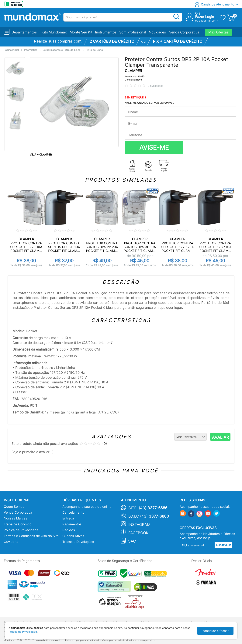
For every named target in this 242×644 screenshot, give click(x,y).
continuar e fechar (216, 631)
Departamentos (24, 32)
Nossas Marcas (16, 518)
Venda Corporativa (184, 32)
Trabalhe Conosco (18, 524)
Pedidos (69, 530)
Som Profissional (133, 32)
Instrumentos (106, 32)
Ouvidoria (11, 542)
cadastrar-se (207, 21)
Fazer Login (205, 17)
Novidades (157, 32)
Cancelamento (73, 512)
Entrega (68, 518)
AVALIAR (220, 437)
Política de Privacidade (21, 530)
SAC (132, 541)
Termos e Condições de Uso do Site (31, 536)
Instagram (139, 525)
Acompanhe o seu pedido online (87, 507)
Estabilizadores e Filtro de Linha (62, 50)
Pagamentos (72, 524)
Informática (31, 50)
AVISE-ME (154, 147)
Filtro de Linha (94, 50)
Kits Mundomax (54, 32)
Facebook (138, 533)
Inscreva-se (224, 545)
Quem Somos (14, 507)
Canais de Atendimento (218, 4)
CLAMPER (133, 71)
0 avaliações (155, 86)
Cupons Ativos (73, 536)
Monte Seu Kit (81, 32)
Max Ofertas (218, 32)
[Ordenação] (190, 437)
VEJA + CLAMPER (41, 154)
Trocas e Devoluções (78, 542)
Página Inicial (11, 50)
